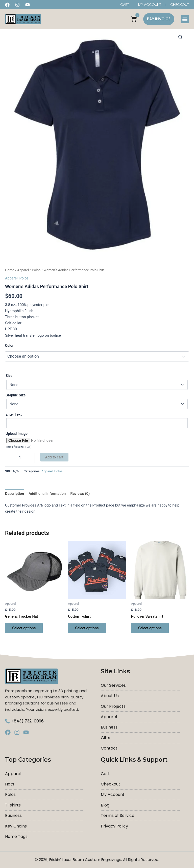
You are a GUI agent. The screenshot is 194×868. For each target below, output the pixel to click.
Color (9, 346)
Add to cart (54, 457)
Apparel (23, 270)
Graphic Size (16, 395)
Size (9, 376)
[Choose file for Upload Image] (97, 440)
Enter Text (14, 414)
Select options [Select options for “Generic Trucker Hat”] (24, 628)
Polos (36, 270)
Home (10, 270)
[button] (185, 19)
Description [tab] (15, 494)
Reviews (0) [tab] (80, 494)
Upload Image (17, 434)
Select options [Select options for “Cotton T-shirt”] (87, 628)
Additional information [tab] (47, 494)
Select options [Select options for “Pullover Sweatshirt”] (150, 628)
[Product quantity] (20, 458)
